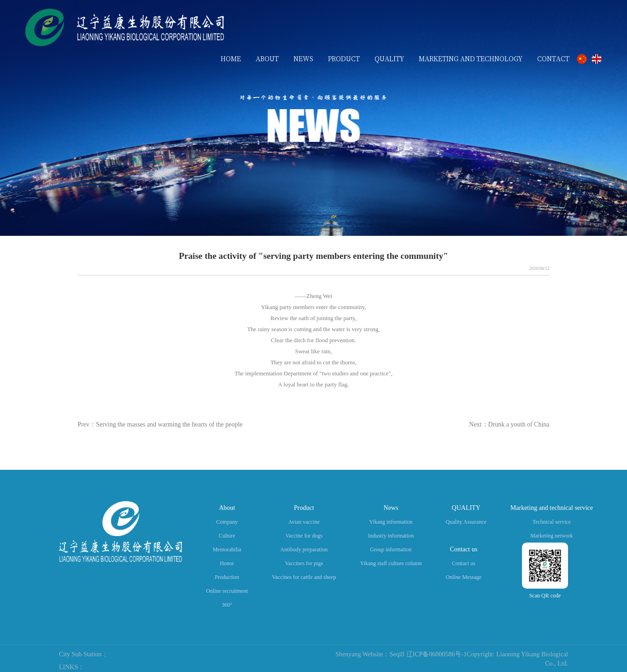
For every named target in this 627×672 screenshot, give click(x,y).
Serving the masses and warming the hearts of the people (169, 425)
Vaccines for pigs (304, 563)
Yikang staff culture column (391, 563)
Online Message (464, 577)
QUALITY (466, 508)
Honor (227, 563)
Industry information (391, 536)
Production (227, 577)
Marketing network (551, 536)
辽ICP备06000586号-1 (437, 654)
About (227, 508)
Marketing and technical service (552, 508)
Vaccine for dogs (304, 536)
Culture (227, 536)
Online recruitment (227, 591)
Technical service (552, 522)
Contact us (464, 549)
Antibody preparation (304, 549)
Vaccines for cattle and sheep (304, 577)
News (391, 508)
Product (304, 508)
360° (227, 605)
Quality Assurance (466, 522)
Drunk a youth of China (519, 425)
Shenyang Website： (362, 654)
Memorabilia (227, 549)
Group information (391, 549)
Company (227, 522)
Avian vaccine (304, 522)
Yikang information (391, 522)
